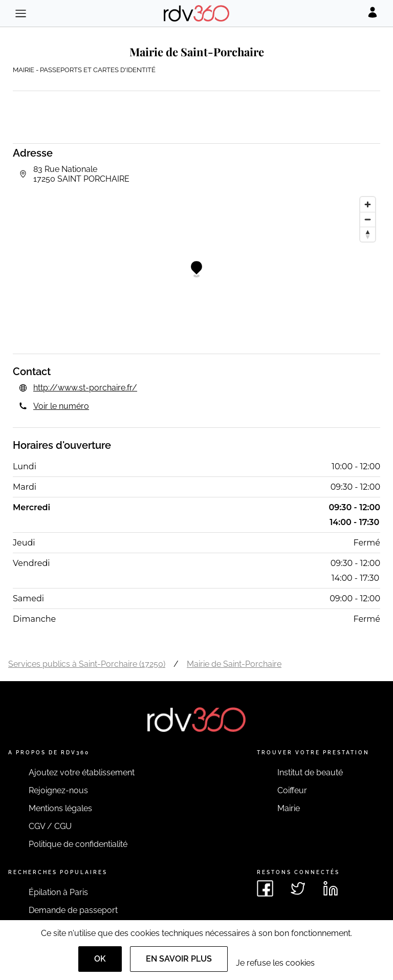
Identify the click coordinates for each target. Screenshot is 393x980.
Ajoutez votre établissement (82, 772)
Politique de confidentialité (78, 844)
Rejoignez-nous (58, 790)
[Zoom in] (368, 204)
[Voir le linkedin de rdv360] (331, 888)
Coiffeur (292, 790)
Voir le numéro (61, 406)
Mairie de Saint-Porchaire (234, 664)
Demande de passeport (73, 910)
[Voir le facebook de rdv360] (265, 888)
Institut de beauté (310, 772)
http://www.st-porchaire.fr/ (85, 388)
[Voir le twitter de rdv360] (298, 888)
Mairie (289, 808)
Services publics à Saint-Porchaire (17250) (87, 664)
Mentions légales (60, 808)
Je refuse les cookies (275, 963)
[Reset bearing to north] (368, 234)
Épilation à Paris (58, 892)
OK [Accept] (100, 959)
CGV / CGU (50, 826)
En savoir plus (179, 959)
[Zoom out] (368, 219)
